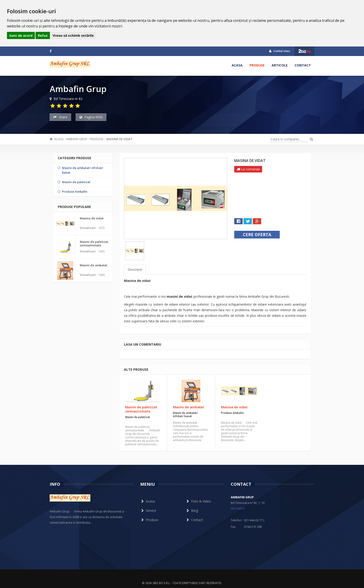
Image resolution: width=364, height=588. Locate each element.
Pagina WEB (91, 117)
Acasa (237, 65)
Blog (192, 510)
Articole (280, 65)
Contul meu (279, 51)
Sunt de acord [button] (21, 35)
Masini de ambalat (188, 407)
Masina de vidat (119, 139)
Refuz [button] (43, 35)
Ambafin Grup (77, 139)
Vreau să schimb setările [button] (73, 35)
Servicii (148, 510)
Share (60, 117)
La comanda (248, 169)
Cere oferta (257, 235)
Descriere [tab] (135, 269)
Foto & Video (198, 501)
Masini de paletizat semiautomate (141, 409)
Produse (257, 65)
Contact (303, 65)
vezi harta (238, 509)
